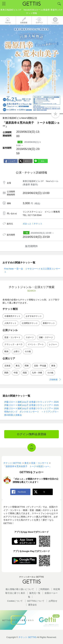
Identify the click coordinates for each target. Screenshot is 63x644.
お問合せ (53, 601)
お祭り (17, 351)
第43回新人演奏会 (13, 415)
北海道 (7, 366)
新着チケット (49, 323)
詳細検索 (54, 380)
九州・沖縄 (37, 373)
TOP (31, 449)
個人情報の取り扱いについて (20, 589)
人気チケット (10, 323)
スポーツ (30, 337)
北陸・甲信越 (40, 366)
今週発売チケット (12, 316)
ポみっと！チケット (33, 224)
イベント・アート (36, 344)
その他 (28, 351)
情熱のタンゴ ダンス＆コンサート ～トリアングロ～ (32, 412)
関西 (6, 373)
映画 (6, 351)
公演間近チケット (30, 323)
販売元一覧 (35, 593)
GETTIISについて (36, 601)
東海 (53, 366)
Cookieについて (15, 601)
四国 (25, 373)
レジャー (53, 344)
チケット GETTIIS (27, 637)
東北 (18, 366)
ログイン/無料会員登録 (32, 434)
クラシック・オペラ (13, 344)
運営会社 (32, 605)
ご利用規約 (44, 589)
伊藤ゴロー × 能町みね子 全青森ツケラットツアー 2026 (31, 402)
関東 (27, 366)
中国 (16, 373)
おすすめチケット (34, 316)
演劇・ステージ (46, 337)
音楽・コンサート (12, 337)
